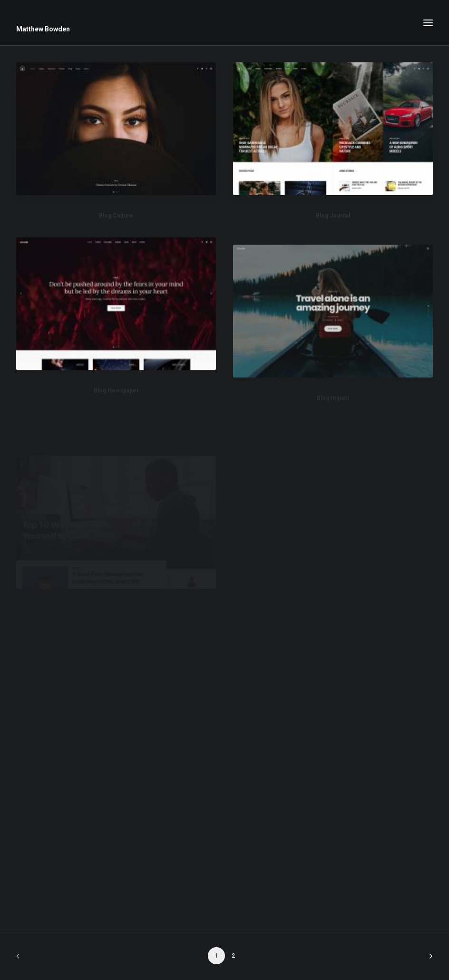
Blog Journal (333, 217)
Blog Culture (116, 216)
